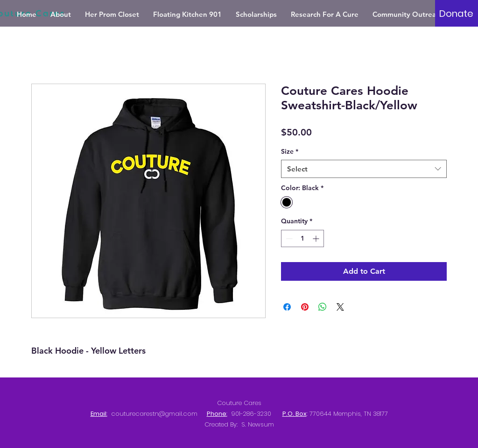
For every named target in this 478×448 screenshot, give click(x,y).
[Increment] (317, 238)
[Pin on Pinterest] (305, 307)
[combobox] (364, 169)
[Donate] (456, 14)
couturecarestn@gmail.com (154, 414)
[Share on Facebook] (287, 307)
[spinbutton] (302, 238)
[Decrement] (288, 238)
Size (290, 151)
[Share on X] (340, 307)
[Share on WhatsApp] (323, 307)
